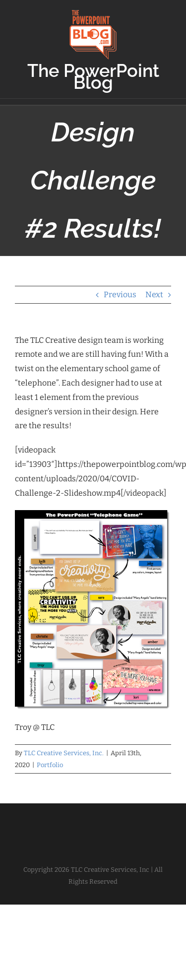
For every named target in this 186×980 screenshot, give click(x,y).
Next (154, 294)
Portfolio (50, 765)
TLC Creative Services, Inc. (64, 753)
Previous (120, 294)
